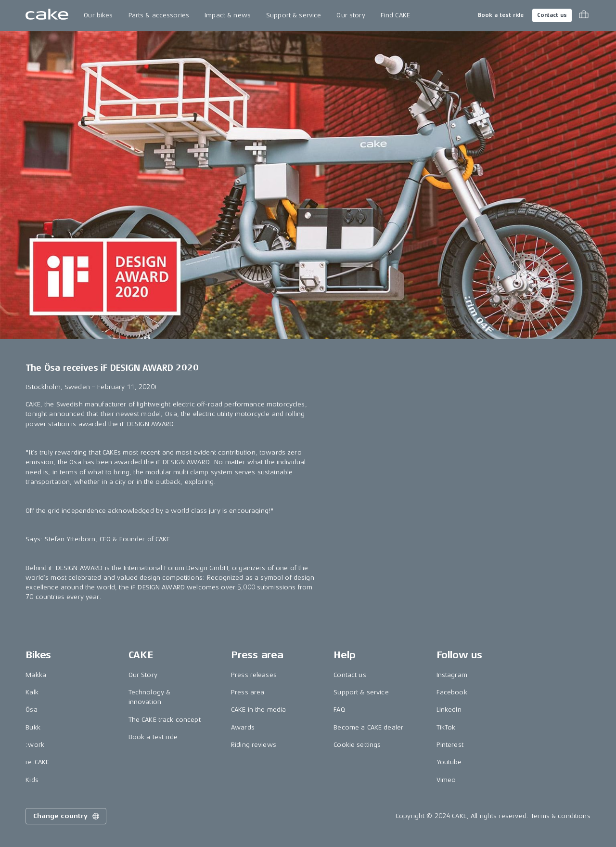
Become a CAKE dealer (368, 727)
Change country (67, 816)
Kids (32, 780)
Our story (351, 15)
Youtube (449, 762)
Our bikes (98, 15)
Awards (243, 727)
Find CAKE (395, 15)
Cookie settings (357, 745)
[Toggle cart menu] (584, 15)
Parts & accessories (159, 15)
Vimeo (446, 780)
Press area (248, 692)
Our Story (143, 675)
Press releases (254, 675)
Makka (36, 675)
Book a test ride (501, 15)
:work (35, 745)
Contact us (552, 15)
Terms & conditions (561, 816)
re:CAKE (37, 762)
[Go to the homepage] (47, 15)
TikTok (446, 727)
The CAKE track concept (165, 720)
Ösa (31, 710)
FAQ (339, 710)
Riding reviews (254, 745)
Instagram (452, 675)
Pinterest (450, 745)
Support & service (294, 15)
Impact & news (228, 15)
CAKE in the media (258, 710)
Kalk (32, 692)
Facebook (452, 692)
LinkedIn (449, 710)
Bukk (33, 727)
